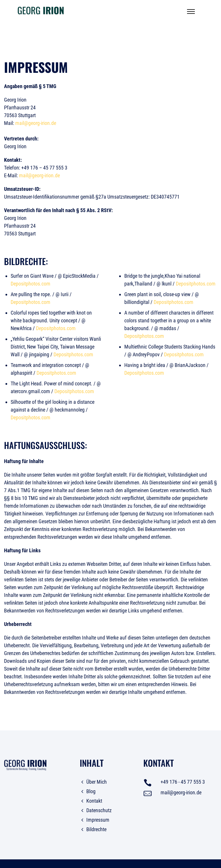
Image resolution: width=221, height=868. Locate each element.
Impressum (98, 820)
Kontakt (94, 801)
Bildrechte (96, 829)
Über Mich (97, 782)
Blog (91, 791)
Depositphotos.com (31, 284)
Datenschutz (99, 810)
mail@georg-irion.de (36, 123)
